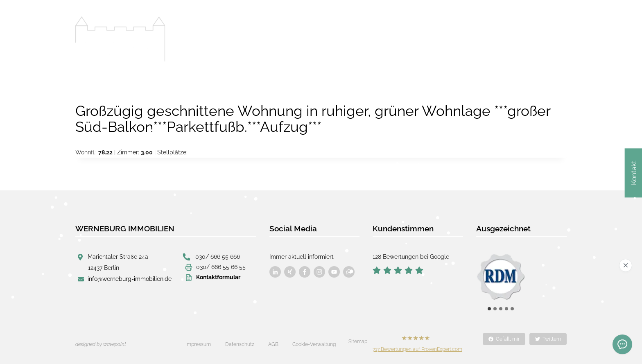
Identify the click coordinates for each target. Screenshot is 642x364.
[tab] (489, 309)
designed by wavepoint (101, 344)
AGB (273, 344)
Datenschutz (240, 344)
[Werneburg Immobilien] (120, 39)
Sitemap (358, 341)
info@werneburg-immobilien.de (130, 279)
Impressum (198, 344)
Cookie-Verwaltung (314, 344)
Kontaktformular (218, 277)
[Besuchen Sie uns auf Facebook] (275, 272)
